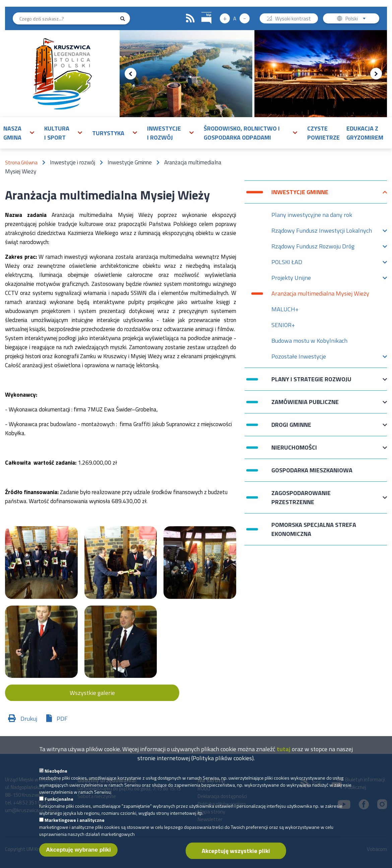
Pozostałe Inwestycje (299, 358)
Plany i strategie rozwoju (311, 382)
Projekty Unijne (291, 279)
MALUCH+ (285, 309)
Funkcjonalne (59, 805)
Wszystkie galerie (92, 693)
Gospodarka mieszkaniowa (312, 470)
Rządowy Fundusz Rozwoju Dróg (313, 248)
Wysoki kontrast (293, 19)
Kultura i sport (57, 133)
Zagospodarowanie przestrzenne (301, 497)
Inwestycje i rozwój (164, 133)
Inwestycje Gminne (300, 195)
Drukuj (29, 719)
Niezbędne (56, 776)
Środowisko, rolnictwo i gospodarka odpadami (242, 133)
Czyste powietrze (323, 133)
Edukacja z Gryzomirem (365, 133)
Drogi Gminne (291, 428)
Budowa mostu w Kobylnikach (309, 341)
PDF (62, 719)
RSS (190, 18)
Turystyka (108, 133)
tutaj (284, 755)
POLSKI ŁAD (287, 264)
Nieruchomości (294, 451)
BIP (202, 11)
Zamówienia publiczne (305, 405)
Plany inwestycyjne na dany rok (312, 215)
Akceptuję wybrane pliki (78, 855)
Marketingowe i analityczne (75, 826)
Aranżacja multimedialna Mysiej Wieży (320, 293)
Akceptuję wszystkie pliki (236, 856)
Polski (357, 19)
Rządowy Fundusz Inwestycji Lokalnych (322, 232)
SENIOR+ (283, 325)
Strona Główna (21, 163)
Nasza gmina (12, 133)
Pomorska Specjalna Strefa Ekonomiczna (314, 529)
